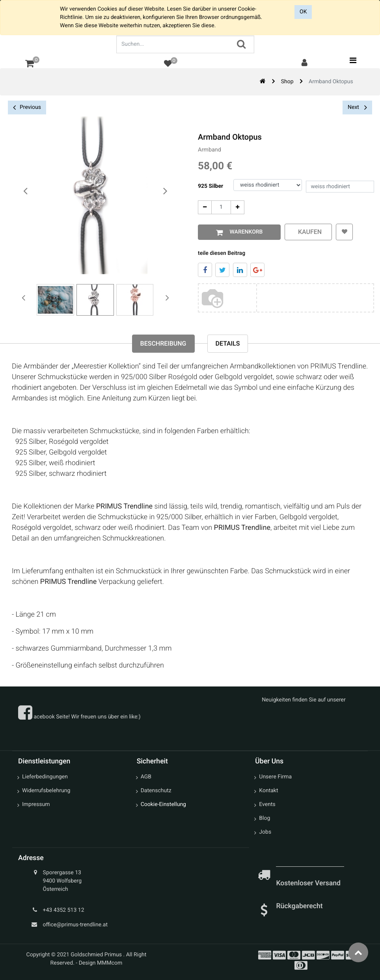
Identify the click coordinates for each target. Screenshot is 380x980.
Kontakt (268, 791)
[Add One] (236, 207)
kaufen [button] (306, 232)
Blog (265, 818)
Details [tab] (228, 343)
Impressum (36, 804)
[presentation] (26, 191)
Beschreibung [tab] (163, 343)
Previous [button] (27, 108)
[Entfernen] (203, 207)
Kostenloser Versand (309, 883)
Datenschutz (156, 791)
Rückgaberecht (299, 906)
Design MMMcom (101, 963)
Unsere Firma (275, 777)
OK (303, 12)
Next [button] (357, 107)
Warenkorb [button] (243, 232)
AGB (146, 777)
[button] (342, 232)
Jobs (265, 832)
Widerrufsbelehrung (46, 791)
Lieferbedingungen (45, 777)
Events (267, 804)
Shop (287, 82)
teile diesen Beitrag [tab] (220, 253)
